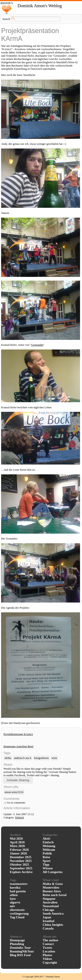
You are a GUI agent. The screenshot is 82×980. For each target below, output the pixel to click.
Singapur (49, 899)
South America (53, 914)
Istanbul (48, 921)
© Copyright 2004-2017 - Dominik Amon (41, 977)
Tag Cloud (17, 917)
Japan (47, 917)
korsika (15, 887)
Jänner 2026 (18, 853)
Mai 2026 (16, 839)
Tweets (47, 948)
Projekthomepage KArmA (18, 734)
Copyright (50, 963)
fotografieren (41, 758)
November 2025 (21, 861)
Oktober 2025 (19, 865)
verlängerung (19, 914)
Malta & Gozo (53, 884)
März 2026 (17, 846)
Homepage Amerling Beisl (18, 746)
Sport (47, 861)
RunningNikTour (22, 951)
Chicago (48, 910)
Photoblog (17, 944)
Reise (46, 857)
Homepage (17, 940)
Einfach (20, 818)
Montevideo (51, 887)
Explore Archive (21, 872)
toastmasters (19, 884)
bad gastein (18, 891)
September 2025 (21, 868)
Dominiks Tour (20, 948)
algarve (15, 902)
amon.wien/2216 (14, 792)
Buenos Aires (52, 891)
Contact (48, 944)
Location (49, 951)
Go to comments (16, 803)
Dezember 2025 (21, 857)
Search (6, 19)
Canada (48, 928)
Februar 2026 (19, 850)
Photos (47, 955)
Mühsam (49, 850)
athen (14, 895)
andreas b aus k (23, 758)
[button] (18, 780)
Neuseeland (51, 906)
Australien (50, 902)
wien (54, 758)
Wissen (48, 868)
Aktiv (47, 839)
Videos (47, 959)
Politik (47, 853)
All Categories (53, 872)
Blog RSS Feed (20, 955)
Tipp (46, 865)
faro (13, 899)
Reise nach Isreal (55, 895)
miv (12, 906)
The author (51, 940)
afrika (8, 758)
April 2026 (17, 842)
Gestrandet (37, 345)
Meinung (49, 846)
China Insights (53, 925)
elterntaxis (17, 910)
